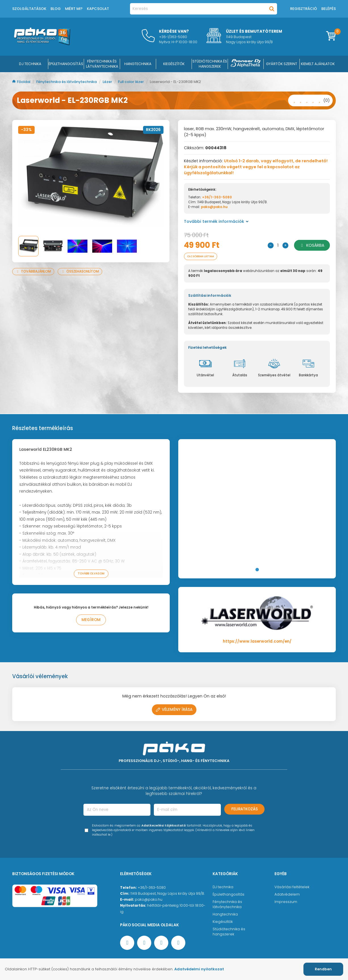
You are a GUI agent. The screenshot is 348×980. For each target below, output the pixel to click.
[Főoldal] (42, 44)
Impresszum (286, 902)
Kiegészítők (223, 922)
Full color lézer (131, 82)
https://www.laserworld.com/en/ (257, 642)
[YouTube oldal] (144, 943)
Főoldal (22, 82)
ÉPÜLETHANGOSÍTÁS (66, 64)
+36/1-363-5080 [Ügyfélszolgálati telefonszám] (152, 888)
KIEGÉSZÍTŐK (174, 64)
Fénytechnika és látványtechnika (67, 82)
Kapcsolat (98, 9)
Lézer (108, 82)
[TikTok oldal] (178, 943)
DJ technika (223, 887)
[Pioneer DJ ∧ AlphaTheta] (246, 64)
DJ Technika (30, 64)
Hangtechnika (225, 915)
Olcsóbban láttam (204, 257)
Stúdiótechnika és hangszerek (229, 932)
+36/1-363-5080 (217, 197)
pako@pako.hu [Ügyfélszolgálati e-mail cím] (149, 900)
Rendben (323, 969)
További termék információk (216, 221)
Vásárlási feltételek (292, 887)
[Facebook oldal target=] (127, 943)
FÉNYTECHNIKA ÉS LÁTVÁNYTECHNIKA (102, 64)
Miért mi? (74, 9)
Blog (56, 9)
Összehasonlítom (80, 271)
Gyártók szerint (282, 64)
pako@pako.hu (214, 207)
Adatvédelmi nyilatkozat (199, 969)
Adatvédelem (287, 895)
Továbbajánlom (33, 271)
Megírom (91, 620)
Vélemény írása (174, 710)
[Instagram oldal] (161, 943)
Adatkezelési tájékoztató (164, 826)
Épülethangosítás (228, 895)
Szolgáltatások (29, 9)
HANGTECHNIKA (138, 64)
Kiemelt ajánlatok (318, 64)
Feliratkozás (245, 810)
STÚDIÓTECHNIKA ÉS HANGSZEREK (210, 64)
